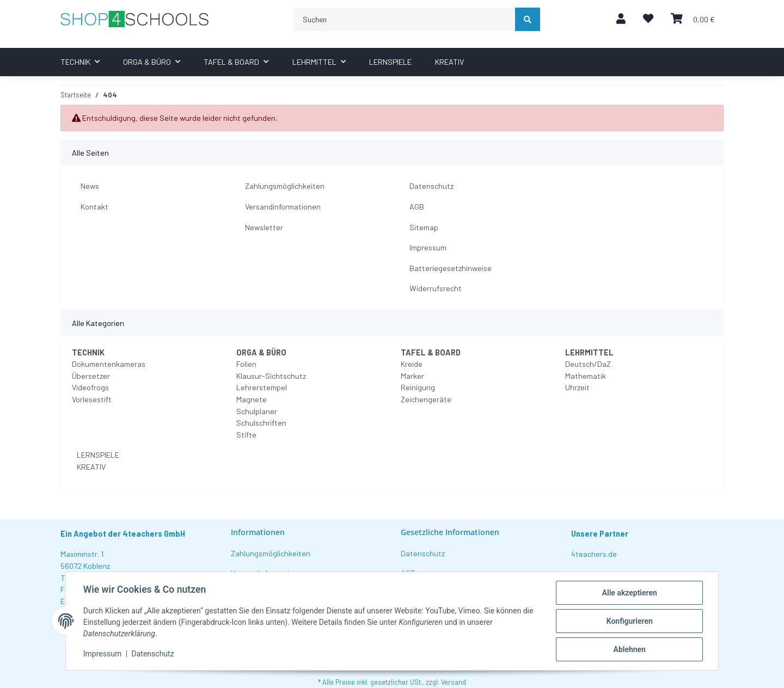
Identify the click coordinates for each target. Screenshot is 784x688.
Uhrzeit (577, 387)
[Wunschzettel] (648, 19)
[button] (621, 19)
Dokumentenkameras (109, 364)
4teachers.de (594, 554)
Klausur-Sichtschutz (271, 376)
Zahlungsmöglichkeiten (285, 186)
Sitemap (424, 227)
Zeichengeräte (426, 399)
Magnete (252, 399)
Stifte (246, 435)
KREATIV (90, 467)
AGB (417, 207)
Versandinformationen (283, 207)
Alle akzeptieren (629, 593)
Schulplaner (257, 411)
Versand (454, 682)
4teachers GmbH (154, 534)
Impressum (428, 247)
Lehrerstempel (262, 387)
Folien (246, 364)
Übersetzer (91, 376)
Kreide (412, 364)
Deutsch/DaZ (588, 364)
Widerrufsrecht (436, 288)
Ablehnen (629, 649)
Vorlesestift (92, 399)
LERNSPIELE (97, 455)
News (90, 186)
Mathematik (586, 376)
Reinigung (418, 387)
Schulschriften (261, 423)
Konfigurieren (629, 621)
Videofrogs (90, 387)
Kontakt (94, 207)
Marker (412, 376)
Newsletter (264, 227)
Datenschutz (431, 186)
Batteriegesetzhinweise (451, 268)
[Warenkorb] (693, 19)
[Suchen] (405, 19)
